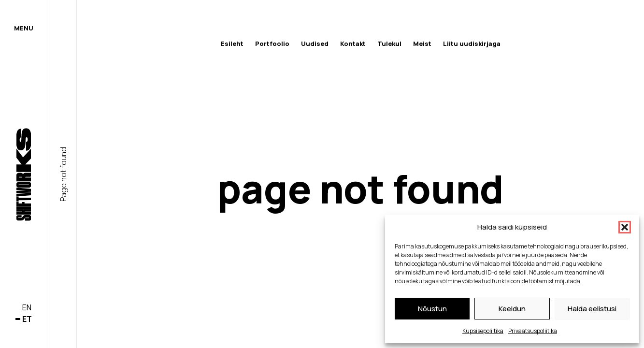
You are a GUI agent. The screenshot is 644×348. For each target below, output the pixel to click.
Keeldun (512, 309)
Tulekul (389, 43)
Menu (24, 28)
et (27, 319)
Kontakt (353, 43)
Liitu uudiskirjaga (472, 43)
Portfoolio (272, 43)
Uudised (315, 43)
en (27, 307)
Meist (422, 43)
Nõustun (432, 309)
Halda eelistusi (592, 309)
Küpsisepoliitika (483, 331)
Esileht (232, 43)
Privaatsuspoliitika (533, 331)
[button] (625, 227)
